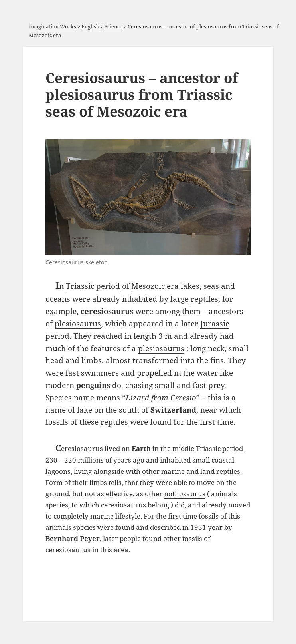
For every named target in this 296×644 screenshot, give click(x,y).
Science (113, 26)
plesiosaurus (78, 323)
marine (173, 471)
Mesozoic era (155, 286)
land (207, 471)
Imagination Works (52, 26)
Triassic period (93, 286)
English (90, 26)
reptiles (204, 299)
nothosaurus (185, 494)
